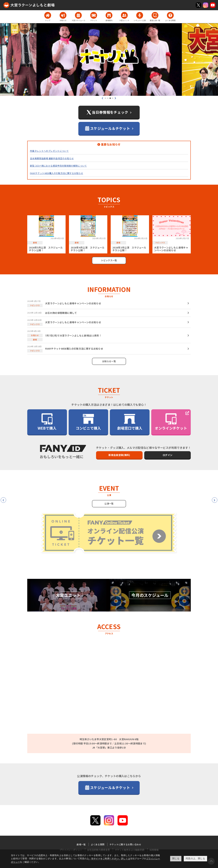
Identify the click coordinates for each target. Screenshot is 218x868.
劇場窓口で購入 (130, 422)
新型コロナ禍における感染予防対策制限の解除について (58, 166)
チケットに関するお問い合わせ (125, 844)
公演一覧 (109, 504)
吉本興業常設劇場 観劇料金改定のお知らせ (52, 158)
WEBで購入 (47, 422)
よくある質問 (98, 844)
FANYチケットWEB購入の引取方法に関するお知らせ (57, 173)
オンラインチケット (171, 422)
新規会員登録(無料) (119, 455)
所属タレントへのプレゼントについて (49, 151)
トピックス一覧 (109, 260)
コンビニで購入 (88, 422)
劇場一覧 (81, 844)
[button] (105, 98)
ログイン (168, 455)
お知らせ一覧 (109, 361)
